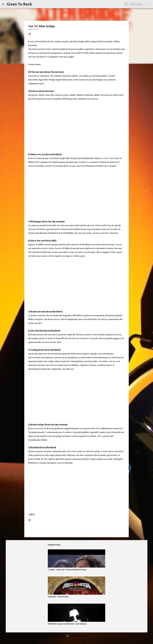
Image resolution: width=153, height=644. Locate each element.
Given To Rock (19, 4)
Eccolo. (44, 459)
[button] (30, 34)
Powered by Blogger (76, 636)
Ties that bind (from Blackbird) (45, 331)
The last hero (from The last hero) (48, 72)
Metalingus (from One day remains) (47, 222)
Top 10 (32, 514)
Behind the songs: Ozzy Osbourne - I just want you (67, 624)
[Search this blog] (139, 4)
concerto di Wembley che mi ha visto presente (93, 244)
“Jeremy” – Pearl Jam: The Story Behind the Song (67, 570)
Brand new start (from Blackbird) (46, 312)
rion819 (82, 641)
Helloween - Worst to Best (58, 597)
